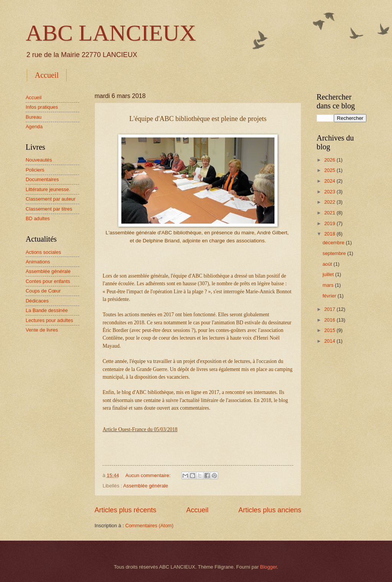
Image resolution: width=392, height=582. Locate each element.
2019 (330, 223)
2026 (330, 160)
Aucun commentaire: (149, 475)
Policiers (35, 170)
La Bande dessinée (47, 310)
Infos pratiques (42, 107)
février (330, 296)
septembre (335, 253)
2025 (330, 170)
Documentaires (42, 179)
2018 (330, 234)
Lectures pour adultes (49, 320)
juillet (329, 274)
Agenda (34, 127)
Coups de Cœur (43, 291)
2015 (330, 330)
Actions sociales (43, 252)
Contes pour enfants (48, 281)
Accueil (47, 75)
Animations (38, 262)
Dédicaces (37, 301)
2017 (330, 309)
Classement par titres (49, 209)
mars (328, 285)
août (328, 264)
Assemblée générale (146, 486)
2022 (330, 202)
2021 (330, 213)
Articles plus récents (125, 510)
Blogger (268, 567)
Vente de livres (42, 330)
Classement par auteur (51, 199)
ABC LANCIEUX (111, 33)
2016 (330, 320)
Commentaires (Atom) (149, 526)
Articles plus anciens (270, 510)
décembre (334, 243)
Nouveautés (39, 160)
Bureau (34, 117)
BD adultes (38, 218)
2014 (330, 341)
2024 (330, 181)
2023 (330, 192)
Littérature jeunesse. (48, 189)
